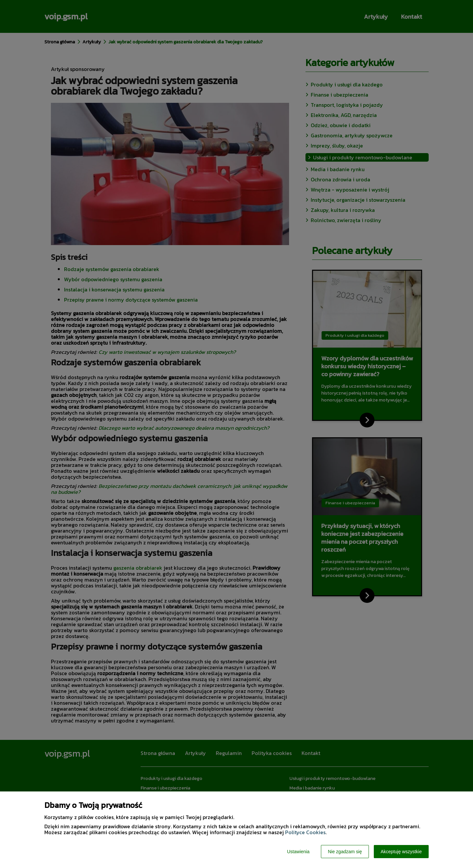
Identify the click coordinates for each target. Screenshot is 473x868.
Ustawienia (298, 852)
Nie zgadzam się (345, 852)
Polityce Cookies (305, 832)
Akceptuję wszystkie (401, 852)
